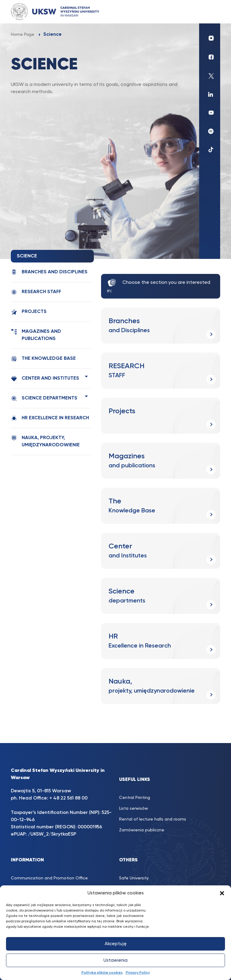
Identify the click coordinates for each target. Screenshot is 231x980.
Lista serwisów (134, 809)
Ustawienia (115, 960)
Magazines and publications (36, 335)
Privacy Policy (138, 973)
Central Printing (135, 798)
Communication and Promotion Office (49, 878)
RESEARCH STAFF (36, 292)
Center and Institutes (45, 379)
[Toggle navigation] (210, 12)
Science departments (44, 398)
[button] (222, 893)
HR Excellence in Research (50, 418)
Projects (29, 312)
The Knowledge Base (43, 359)
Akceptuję (116, 944)
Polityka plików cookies (102, 973)
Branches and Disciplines (49, 272)
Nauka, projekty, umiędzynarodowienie (45, 441)
